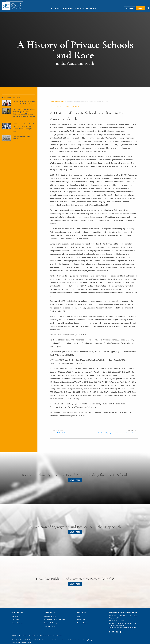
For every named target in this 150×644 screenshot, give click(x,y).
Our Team (15, 613)
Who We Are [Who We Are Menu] (52, 6)
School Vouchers (73, 104)
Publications (60, 99)
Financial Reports (18, 620)
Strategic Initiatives (51, 623)
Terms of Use (52, 633)
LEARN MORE (75, 477)
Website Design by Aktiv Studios (22, 640)
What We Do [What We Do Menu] (64, 6)
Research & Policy (50, 613)
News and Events (82, 620)
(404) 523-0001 (119, 618)
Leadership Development (52, 620)
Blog (78, 613)
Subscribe (130, 6)
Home (52, 99)
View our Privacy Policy (85, 637)
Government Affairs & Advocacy (55, 617)
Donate (141, 6)
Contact (60, 633)
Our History (16, 617)
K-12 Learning (56, 104)
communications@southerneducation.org (122, 625)
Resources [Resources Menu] (76, 6)
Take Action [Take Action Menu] (88, 6)
